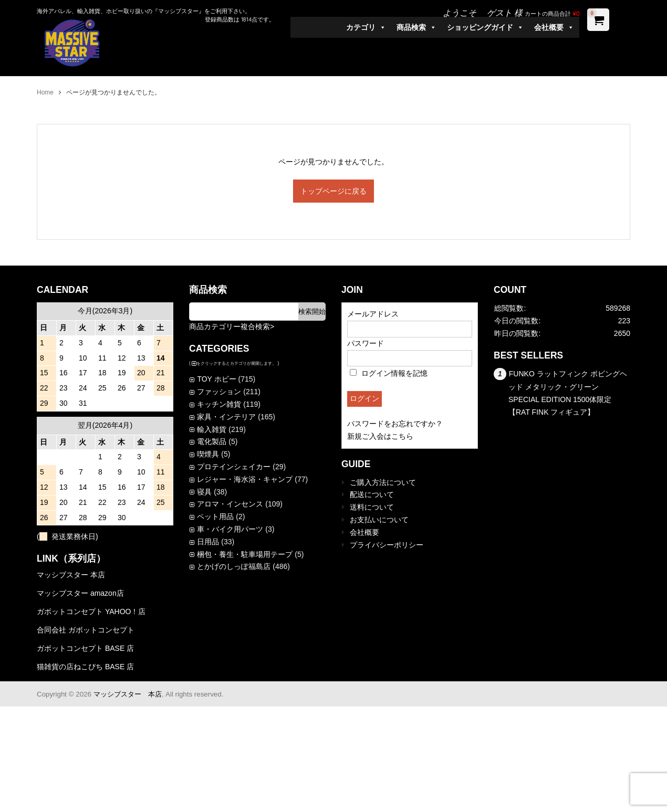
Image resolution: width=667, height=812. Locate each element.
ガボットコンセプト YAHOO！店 (91, 611)
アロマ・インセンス (230, 504)
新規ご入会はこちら (380, 436)
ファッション (219, 392)
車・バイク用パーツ (230, 529)
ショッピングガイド (485, 27)
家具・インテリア (226, 417)
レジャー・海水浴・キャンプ (245, 479)
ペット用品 (215, 516)
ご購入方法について (383, 482)
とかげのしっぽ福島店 (234, 566)
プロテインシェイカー (234, 467)
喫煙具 (208, 454)
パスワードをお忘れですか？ (395, 424)
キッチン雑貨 (219, 404)
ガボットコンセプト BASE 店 (85, 648)
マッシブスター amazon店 (80, 593)
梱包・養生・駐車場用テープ (245, 554)
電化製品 (212, 441)
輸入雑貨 (212, 429)
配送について (372, 494)
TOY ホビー (216, 379)
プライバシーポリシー (387, 545)
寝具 (204, 492)
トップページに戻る (333, 191)
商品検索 (416, 27)
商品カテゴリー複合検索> (232, 326)
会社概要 (554, 27)
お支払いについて (379, 520)
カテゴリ (366, 27)
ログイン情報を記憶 (389, 373)
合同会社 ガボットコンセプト (86, 630)
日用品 (208, 542)
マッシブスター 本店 (71, 575)
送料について (372, 507)
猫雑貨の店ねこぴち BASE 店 (85, 667)
